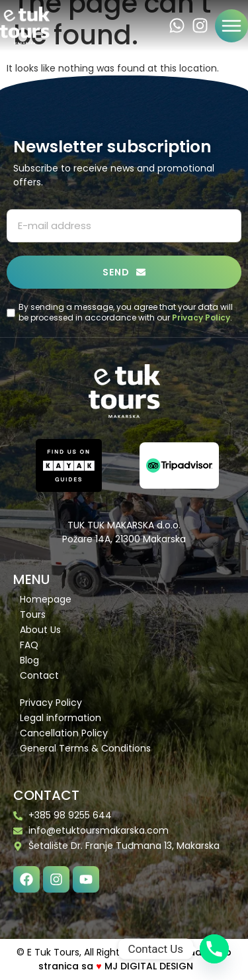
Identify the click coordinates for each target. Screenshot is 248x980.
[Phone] (214, 949)
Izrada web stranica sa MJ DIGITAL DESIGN (135, 959)
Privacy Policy (201, 318)
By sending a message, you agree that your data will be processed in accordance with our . (126, 313)
